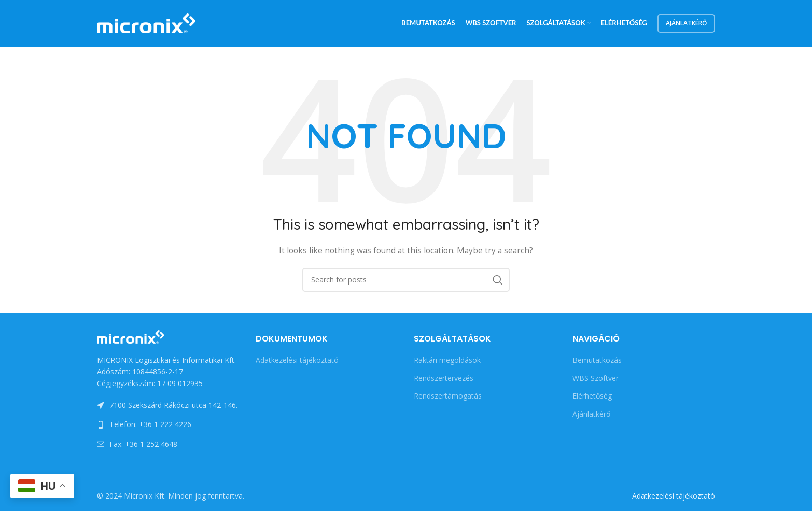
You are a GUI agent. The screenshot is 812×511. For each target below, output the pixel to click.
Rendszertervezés (444, 378)
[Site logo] (146, 23)
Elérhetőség (592, 396)
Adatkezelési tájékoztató (297, 360)
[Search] (406, 280)
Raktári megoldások (447, 360)
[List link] (169, 424)
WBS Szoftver (596, 378)
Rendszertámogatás (448, 396)
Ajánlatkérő (686, 23)
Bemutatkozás (597, 360)
